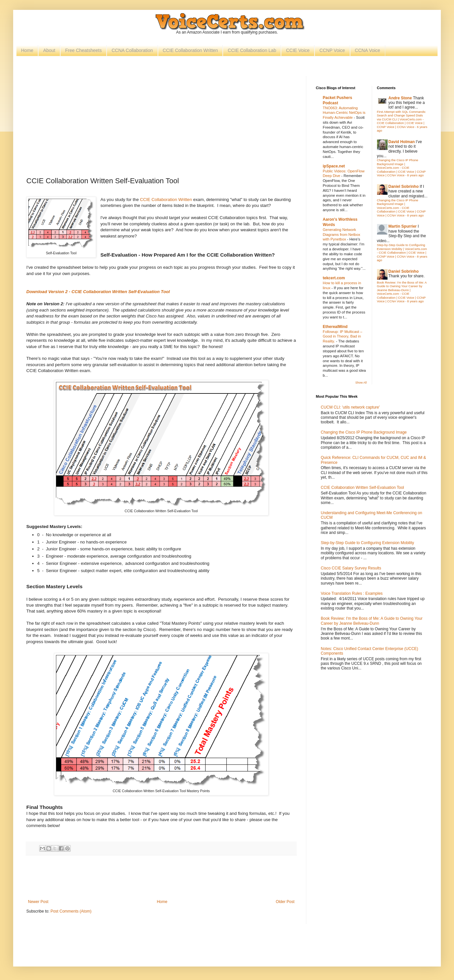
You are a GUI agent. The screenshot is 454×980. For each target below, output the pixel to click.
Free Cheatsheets (83, 50)
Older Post (285, 902)
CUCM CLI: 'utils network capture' (350, 407)
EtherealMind (335, 327)
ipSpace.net (334, 166)
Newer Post (38, 902)
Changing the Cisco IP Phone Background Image (364, 432)
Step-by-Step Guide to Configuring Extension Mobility (367, 543)
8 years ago (416, 175)
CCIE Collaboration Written (190, 50)
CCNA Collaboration (132, 50)
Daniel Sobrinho (404, 187)
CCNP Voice (332, 50)
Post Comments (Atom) (71, 911)
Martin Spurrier (403, 226)
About (49, 50)
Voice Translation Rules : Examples (352, 593)
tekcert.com (334, 278)
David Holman (402, 142)
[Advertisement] (161, 125)
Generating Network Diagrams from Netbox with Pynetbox (341, 235)
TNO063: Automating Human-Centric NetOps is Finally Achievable (344, 113)
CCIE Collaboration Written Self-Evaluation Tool (362, 488)
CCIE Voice (298, 50)
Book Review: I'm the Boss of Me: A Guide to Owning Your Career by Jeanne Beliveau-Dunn (372, 621)
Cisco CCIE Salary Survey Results (351, 568)
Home (27, 50)
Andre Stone (400, 98)
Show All (361, 383)
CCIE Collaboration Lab (252, 50)
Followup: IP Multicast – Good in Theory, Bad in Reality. (342, 337)
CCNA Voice (368, 50)
